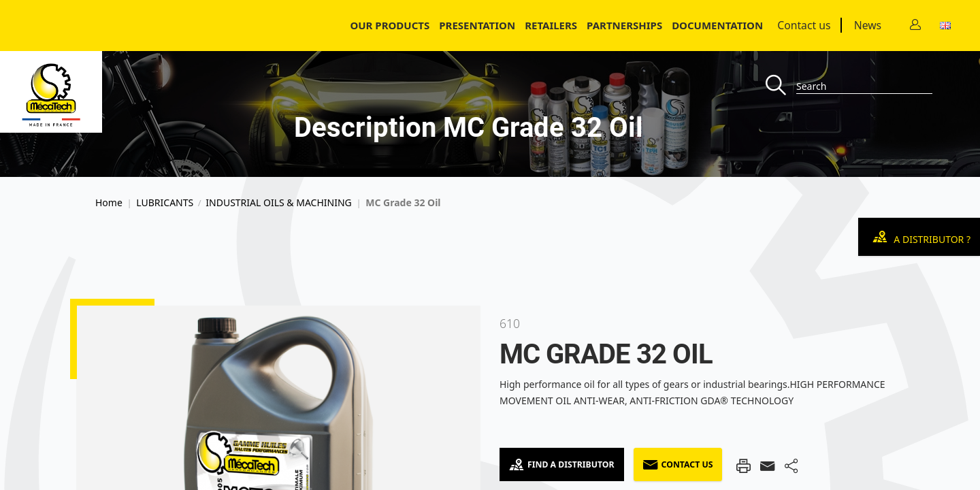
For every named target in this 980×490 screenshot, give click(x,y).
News (868, 25)
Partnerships (624, 25)
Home (109, 203)
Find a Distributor (562, 464)
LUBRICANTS (165, 203)
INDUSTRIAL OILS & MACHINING (278, 203)
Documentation (717, 25)
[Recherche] (781, 86)
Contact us (804, 25)
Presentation (477, 25)
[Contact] (915, 26)
